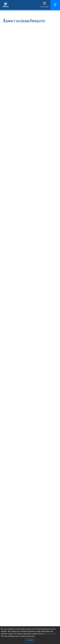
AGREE (30, 640)
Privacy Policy (50, 634)
